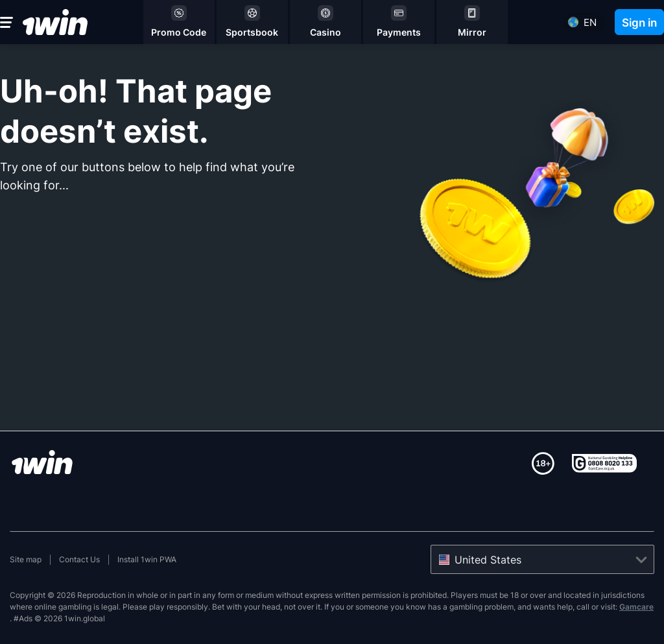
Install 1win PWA (147, 559)
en (590, 22)
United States (488, 560)
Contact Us (79, 559)
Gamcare (636, 607)
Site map (26, 559)
